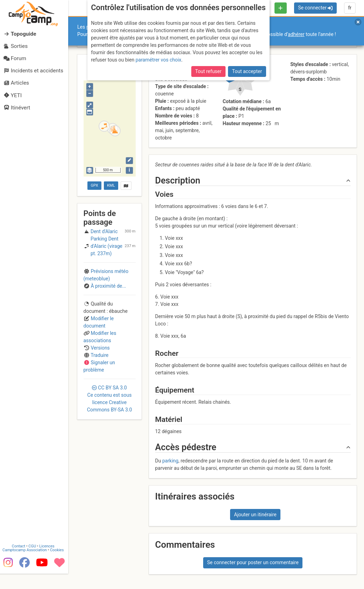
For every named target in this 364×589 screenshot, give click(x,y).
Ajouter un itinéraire (255, 515)
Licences (49, 561)
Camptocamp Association (26, 565)
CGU (34, 561)
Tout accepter (247, 71)
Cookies (59, 565)
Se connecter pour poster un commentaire (253, 562)
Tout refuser (208, 71)
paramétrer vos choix (159, 60)
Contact (20, 561)
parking (170, 461)
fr (350, 8)
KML (111, 185)
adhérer (296, 34)
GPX (95, 185)
